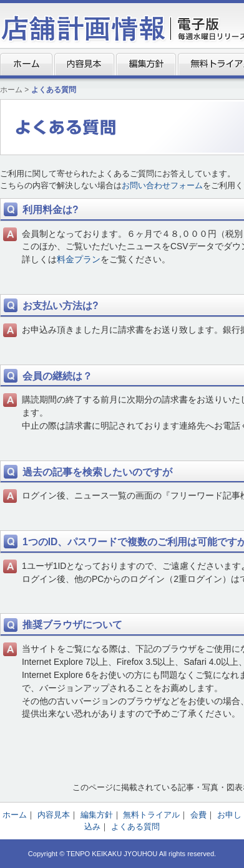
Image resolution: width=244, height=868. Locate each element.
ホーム (26, 64)
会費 (198, 815)
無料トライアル (151, 815)
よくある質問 (135, 827)
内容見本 (84, 64)
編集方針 (146, 64)
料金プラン (79, 259)
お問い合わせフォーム (162, 185)
